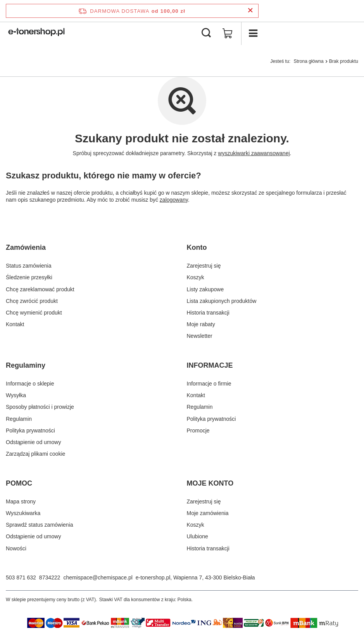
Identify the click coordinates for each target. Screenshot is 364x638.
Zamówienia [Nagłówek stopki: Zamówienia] (26, 247)
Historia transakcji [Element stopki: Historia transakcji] (208, 313)
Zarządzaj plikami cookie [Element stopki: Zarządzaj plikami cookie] (35, 454)
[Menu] (253, 33)
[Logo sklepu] (37, 33)
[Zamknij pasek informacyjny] (250, 11)
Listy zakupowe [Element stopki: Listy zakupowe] (205, 289)
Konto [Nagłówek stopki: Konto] (197, 247)
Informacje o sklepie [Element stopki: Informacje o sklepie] (30, 384)
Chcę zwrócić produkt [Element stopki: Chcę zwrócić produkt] (32, 301)
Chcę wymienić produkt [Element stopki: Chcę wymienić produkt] (34, 313)
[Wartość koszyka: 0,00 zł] (228, 33)
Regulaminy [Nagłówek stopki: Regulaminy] (26, 365)
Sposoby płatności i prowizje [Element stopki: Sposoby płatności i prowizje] (40, 407)
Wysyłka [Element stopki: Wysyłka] (16, 395)
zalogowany (174, 200)
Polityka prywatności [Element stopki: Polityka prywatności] (30, 431)
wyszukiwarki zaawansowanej (254, 153)
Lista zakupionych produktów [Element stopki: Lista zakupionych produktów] (222, 301)
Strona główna (308, 61)
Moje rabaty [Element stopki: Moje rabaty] (201, 324)
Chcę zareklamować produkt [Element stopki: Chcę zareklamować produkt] (40, 289)
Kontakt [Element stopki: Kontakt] (15, 324)
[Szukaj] (206, 33)
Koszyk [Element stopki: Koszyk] (196, 277)
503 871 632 (21, 577)
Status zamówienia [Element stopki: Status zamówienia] (29, 266)
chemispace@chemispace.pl (98, 577)
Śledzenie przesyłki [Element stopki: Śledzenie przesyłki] (29, 277)
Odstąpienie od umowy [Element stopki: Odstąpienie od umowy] (33, 442)
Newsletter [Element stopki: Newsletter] (200, 336)
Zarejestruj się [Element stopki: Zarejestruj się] (204, 266)
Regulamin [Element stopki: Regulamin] (19, 419)
